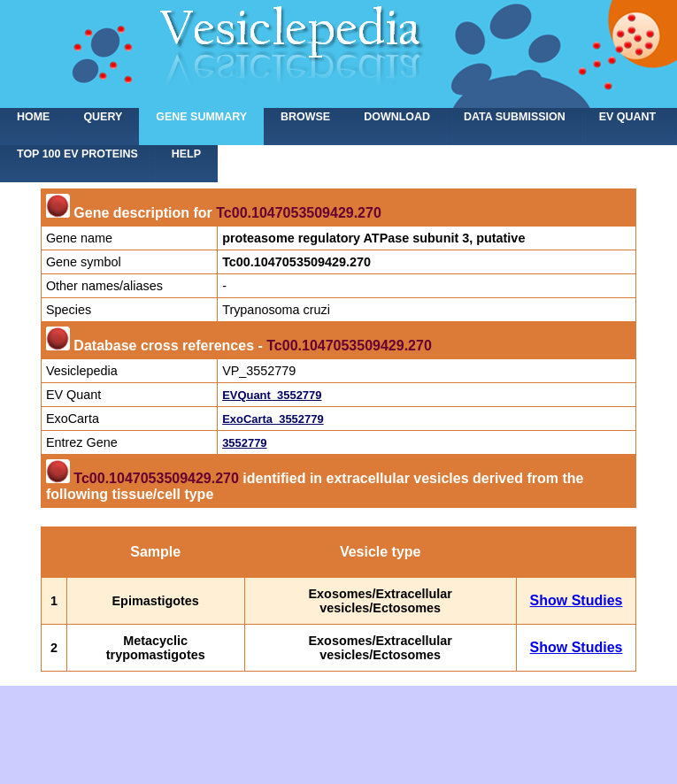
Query (103, 117)
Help (186, 154)
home (33, 117)
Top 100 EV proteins (77, 154)
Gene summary (201, 117)
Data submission (515, 117)
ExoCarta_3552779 (273, 419)
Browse (305, 117)
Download (397, 117)
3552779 (244, 443)
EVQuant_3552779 (272, 395)
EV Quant (627, 117)
